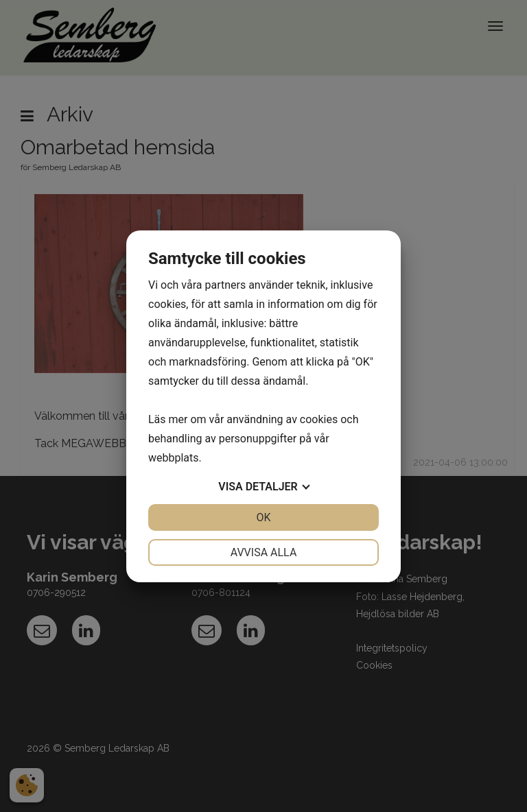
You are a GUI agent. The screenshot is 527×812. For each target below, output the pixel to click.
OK (263, 517)
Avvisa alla (264, 552)
